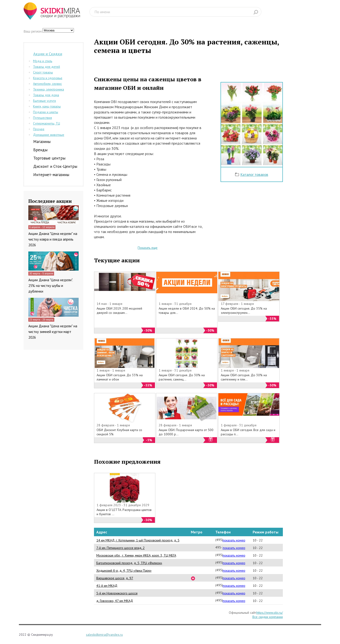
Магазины (42, 142)
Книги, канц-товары (47, 106)
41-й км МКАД (107, 586)
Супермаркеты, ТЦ (47, 123)
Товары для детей (47, 67)
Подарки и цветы (46, 112)
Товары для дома (46, 95)
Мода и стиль (43, 61)
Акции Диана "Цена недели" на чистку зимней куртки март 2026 (53, 332)
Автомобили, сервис (47, 84)
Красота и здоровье (48, 78)
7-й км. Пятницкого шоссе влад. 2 (121, 548)
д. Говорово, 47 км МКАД (115, 601)
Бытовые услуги (45, 101)
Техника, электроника (49, 89)
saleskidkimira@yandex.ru (104, 635)
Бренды (40, 150)
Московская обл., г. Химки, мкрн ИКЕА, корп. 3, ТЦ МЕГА (136, 555)
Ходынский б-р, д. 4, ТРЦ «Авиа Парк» (124, 571)
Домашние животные (49, 135)
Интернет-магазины (51, 175)
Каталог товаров (254, 174)
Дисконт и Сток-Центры (55, 166)
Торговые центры (49, 158)
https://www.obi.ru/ (270, 613)
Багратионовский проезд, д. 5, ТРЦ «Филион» (129, 563)
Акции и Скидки (48, 54)
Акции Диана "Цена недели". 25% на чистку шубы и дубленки (51, 286)
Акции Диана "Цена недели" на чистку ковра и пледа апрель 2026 (53, 239)
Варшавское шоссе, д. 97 (115, 578)
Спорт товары (43, 72)
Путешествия (42, 118)
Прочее (39, 129)
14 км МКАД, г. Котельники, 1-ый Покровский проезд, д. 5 (138, 540)
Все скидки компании (268, 617)
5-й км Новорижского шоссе (117, 593)
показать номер (234, 540)
